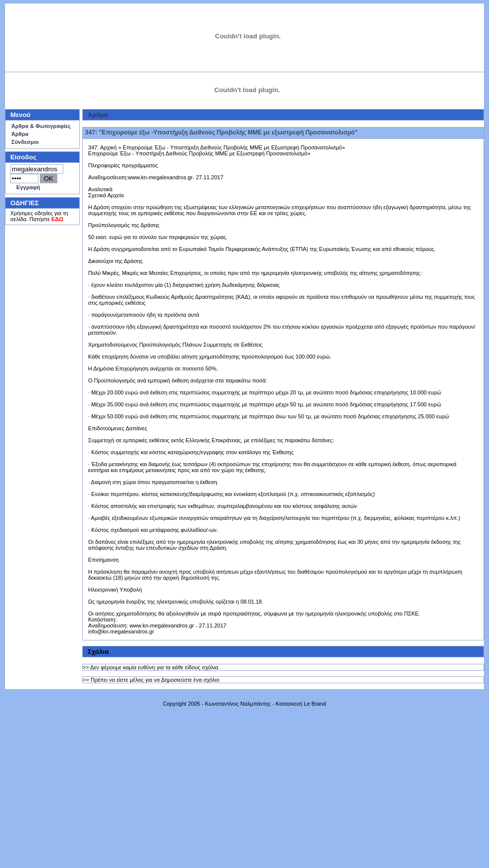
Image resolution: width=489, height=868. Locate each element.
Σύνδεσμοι (25, 142)
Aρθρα (98, 115)
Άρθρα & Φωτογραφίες (41, 126)
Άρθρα (20, 134)
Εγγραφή (28, 187)
